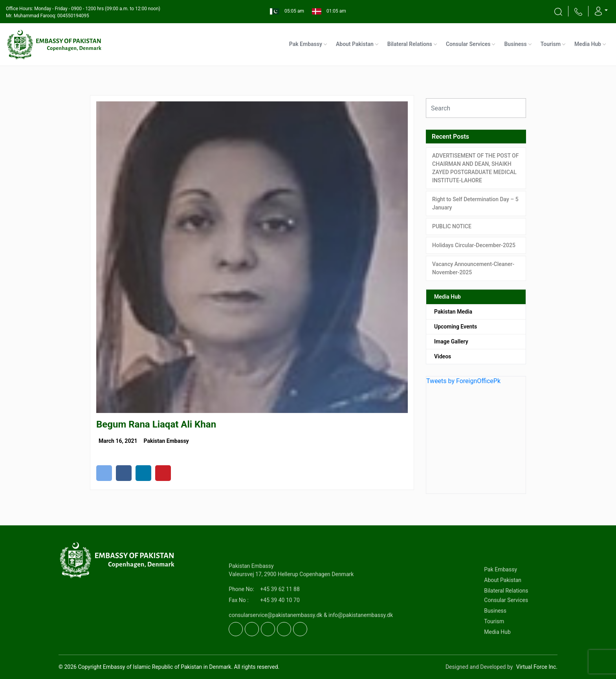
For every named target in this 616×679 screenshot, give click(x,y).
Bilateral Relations (410, 44)
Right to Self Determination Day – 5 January (475, 203)
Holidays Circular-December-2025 (474, 245)
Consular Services (468, 44)
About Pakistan (355, 44)
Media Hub (588, 44)
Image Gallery (451, 341)
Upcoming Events (456, 327)
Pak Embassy (306, 44)
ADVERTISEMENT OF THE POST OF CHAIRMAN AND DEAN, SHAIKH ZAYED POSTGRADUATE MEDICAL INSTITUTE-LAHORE (475, 168)
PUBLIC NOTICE (452, 226)
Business (515, 44)
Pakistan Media (453, 312)
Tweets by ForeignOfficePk (463, 381)
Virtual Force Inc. (537, 667)
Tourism (551, 44)
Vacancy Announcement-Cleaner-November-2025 (473, 268)
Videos (443, 356)
